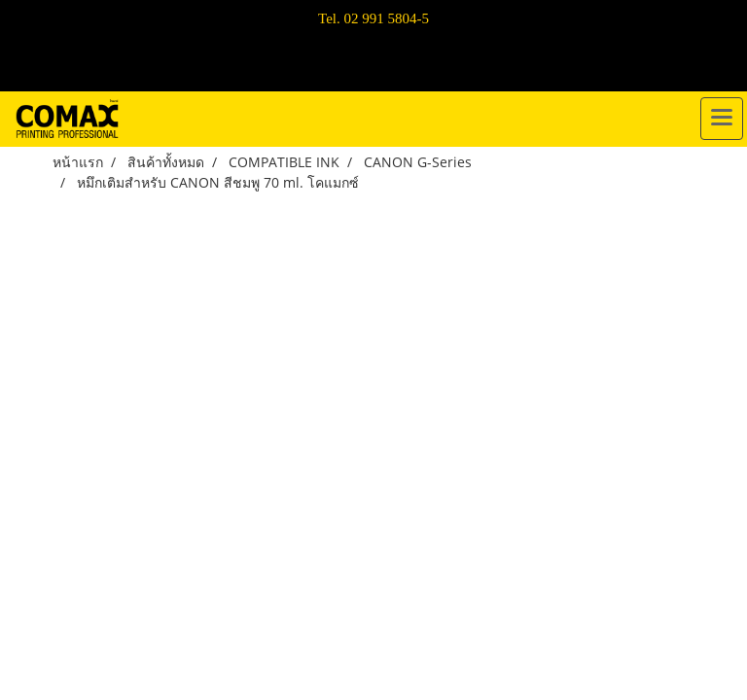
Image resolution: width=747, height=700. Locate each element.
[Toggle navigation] (722, 119)
